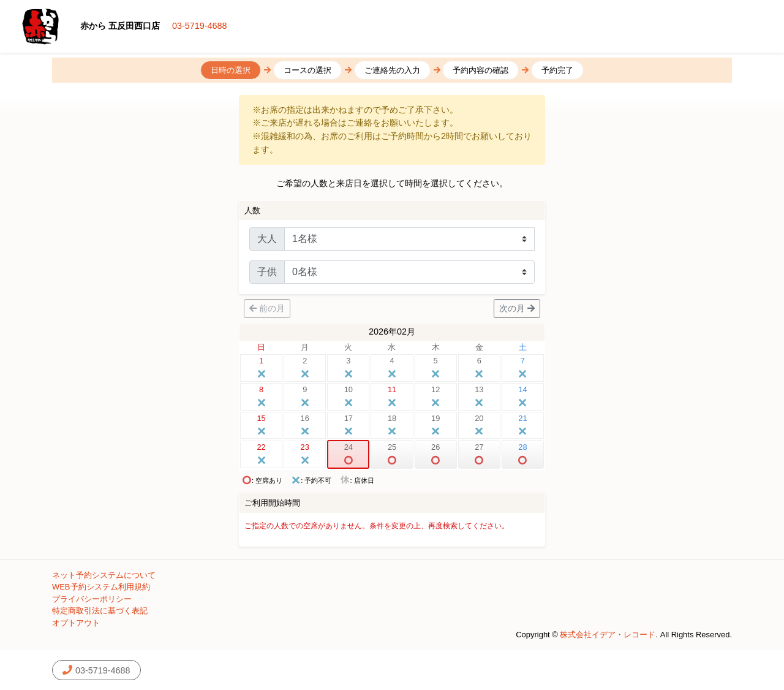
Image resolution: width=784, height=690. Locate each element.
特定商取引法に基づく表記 (100, 611)
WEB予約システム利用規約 (101, 587)
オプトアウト (76, 623)
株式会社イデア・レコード (608, 635)
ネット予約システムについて (104, 575)
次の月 (517, 308)
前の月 (267, 308)
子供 (267, 272)
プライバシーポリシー (92, 599)
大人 (267, 239)
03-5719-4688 (200, 26)
